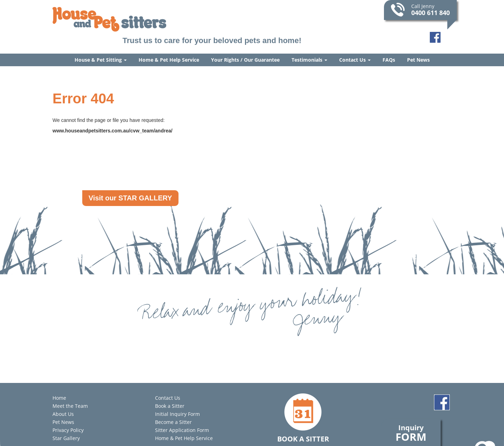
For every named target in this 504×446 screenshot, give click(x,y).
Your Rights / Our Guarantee (245, 60)
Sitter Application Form (182, 430)
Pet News (418, 60)
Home (59, 398)
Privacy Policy (68, 430)
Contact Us (355, 60)
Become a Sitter (173, 422)
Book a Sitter (170, 406)
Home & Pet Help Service (169, 60)
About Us (63, 414)
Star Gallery (66, 438)
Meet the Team (70, 406)
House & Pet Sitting (101, 60)
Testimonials (309, 60)
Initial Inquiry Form (177, 414)
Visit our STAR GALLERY (130, 198)
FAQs (389, 60)
